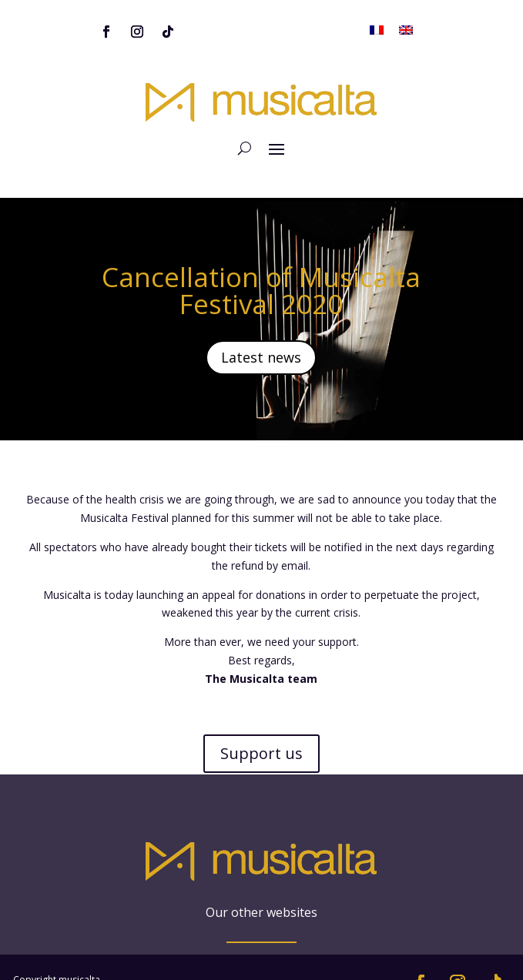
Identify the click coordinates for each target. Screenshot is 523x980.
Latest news (261, 323)
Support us (261, 719)
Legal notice (39, 947)
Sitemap (31, 929)
